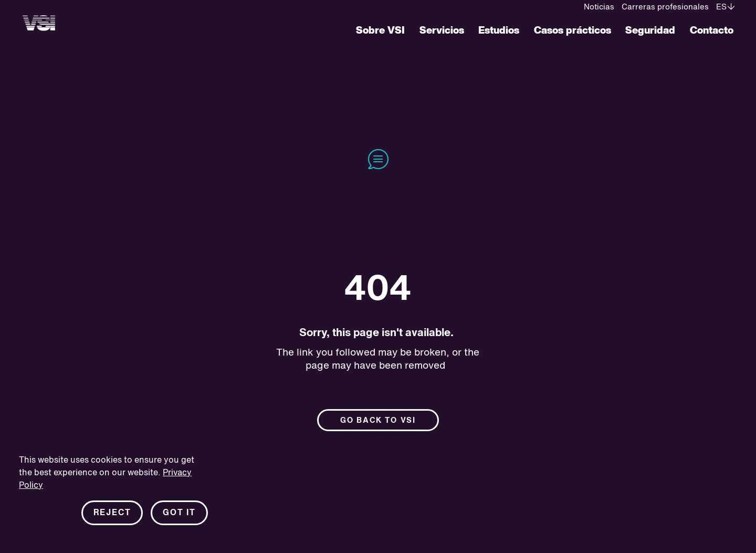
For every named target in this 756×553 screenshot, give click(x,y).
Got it (179, 513)
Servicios (442, 31)
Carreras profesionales (665, 7)
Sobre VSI (380, 31)
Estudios (499, 31)
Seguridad (650, 31)
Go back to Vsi (378, 420)
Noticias (599, 7)
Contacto (712, 31)
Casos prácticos (573, 31)
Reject (112, 513)
